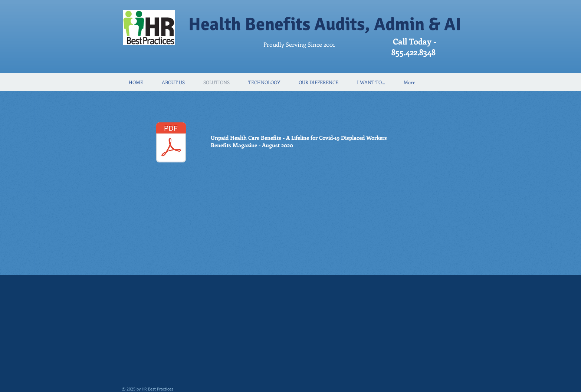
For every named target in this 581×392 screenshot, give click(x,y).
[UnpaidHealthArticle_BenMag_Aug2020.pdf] (171, 143)
